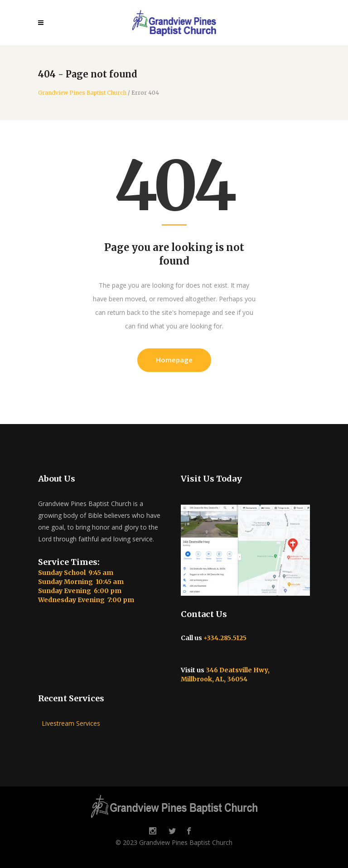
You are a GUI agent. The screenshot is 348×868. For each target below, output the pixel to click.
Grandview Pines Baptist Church (82, 93)
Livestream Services (69, 723)
